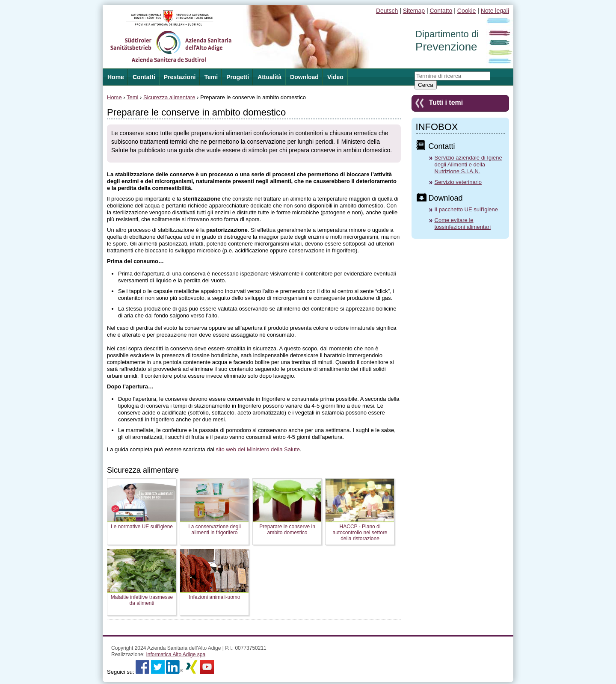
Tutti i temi (446, 102)
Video (335, 77)
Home (114, 97)
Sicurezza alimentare (169, 97)
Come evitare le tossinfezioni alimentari (463, 224)
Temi (211, 77)
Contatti (144, 77)
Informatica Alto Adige (176, 654)
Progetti (238, 77)
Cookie (467, 11)
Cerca (426, 85)
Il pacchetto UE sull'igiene (466, 209)
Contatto (441, 11)
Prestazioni (180, 77)
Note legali (495, 11)
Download (304, 77)
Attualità (269, 77)
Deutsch (387, 11)
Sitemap (414, 11)
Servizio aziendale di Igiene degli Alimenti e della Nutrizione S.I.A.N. (468, 164)
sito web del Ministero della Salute (258, 449)
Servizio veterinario (458, 182)
